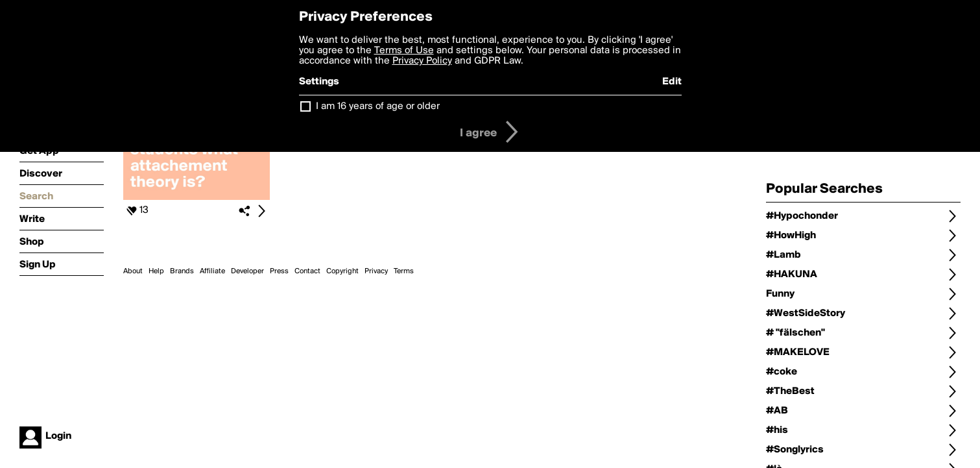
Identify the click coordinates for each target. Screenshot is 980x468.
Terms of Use (404, 51)
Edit (672, 82)
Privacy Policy (422, 61)
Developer (247, 271)
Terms (404, 271)
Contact (307, 271)
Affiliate (212, 271)
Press (279, 271)
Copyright (342, 271)
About (133, 271)
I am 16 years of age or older (378, 106)
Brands (182, 271)
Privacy (376, 271)
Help (156, 271)
